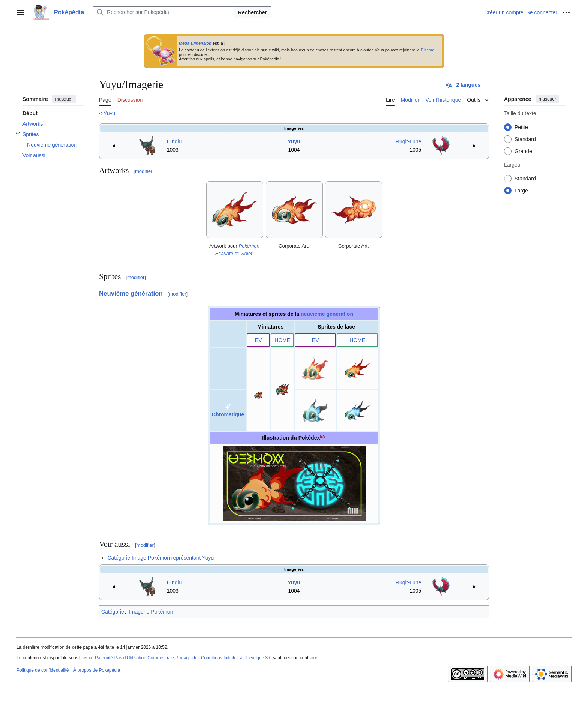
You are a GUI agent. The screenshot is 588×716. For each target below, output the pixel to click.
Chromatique (228, 414)
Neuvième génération (131, 293)
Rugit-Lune (409, 141)
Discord (428, 50)
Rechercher (253, 12)
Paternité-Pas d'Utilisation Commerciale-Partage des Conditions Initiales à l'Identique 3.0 (183, 658)
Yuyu (109, 113)
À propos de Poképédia (97, 670)
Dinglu (174, 141)
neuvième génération (327, 314)
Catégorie (113, 612)
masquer (64, 99)
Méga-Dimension (195, 43)
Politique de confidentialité (43, 670)
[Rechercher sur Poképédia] (163, 12)
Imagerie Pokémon (151, 612)
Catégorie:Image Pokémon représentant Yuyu (160, 558)
